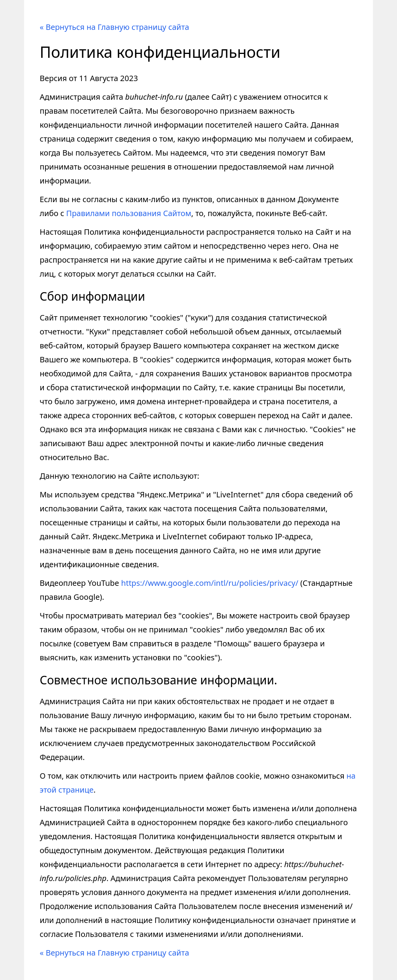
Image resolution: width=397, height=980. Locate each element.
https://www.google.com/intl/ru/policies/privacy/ (210, 583)
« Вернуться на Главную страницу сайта (114, 27)
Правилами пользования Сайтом (129, 213)
